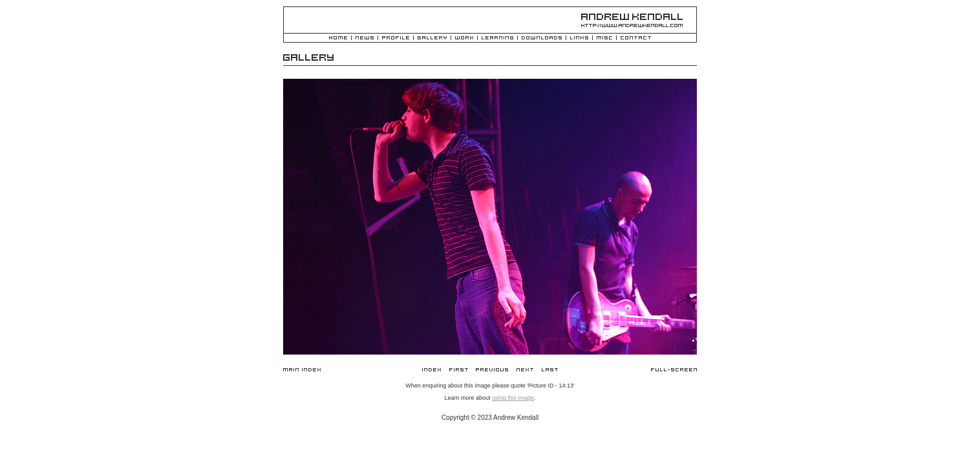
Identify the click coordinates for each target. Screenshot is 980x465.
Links (579, 38)
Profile (396, 38)
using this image (513, 398)
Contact (636, 38)
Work (464, 38)
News (365, 38)
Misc (604, 38)
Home (338, 38)
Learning (497, 38)
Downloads (542, 38)
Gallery (432, 38)
